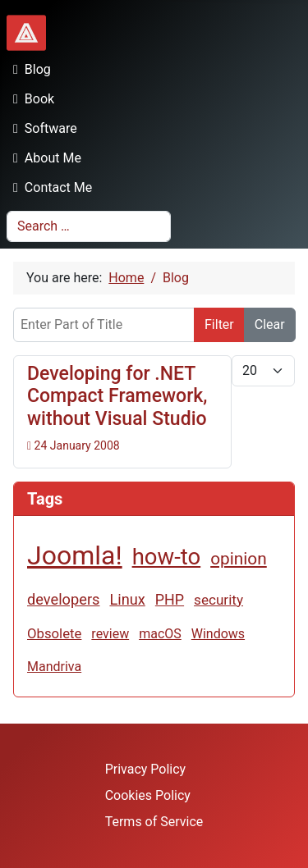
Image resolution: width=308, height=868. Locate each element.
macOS (160, 634)
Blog (29, 69)
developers (63, 599)
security (218, 600)
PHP (170, 599)
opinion (239, 559)
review (110, 634)
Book (30, 99)
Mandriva (54, 667)
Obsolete (54, 633)
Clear (270, 324)
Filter (219, 324)
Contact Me (49, 187)
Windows (218, 634)
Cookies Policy (148, 795)
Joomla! (75, 555)
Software (42, 128)
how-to (167, 557)
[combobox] (89, 226)
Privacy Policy (146, 769)
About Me (44, 158)
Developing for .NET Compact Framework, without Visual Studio (117, 396)
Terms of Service (154, 822)
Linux (127, 599)
